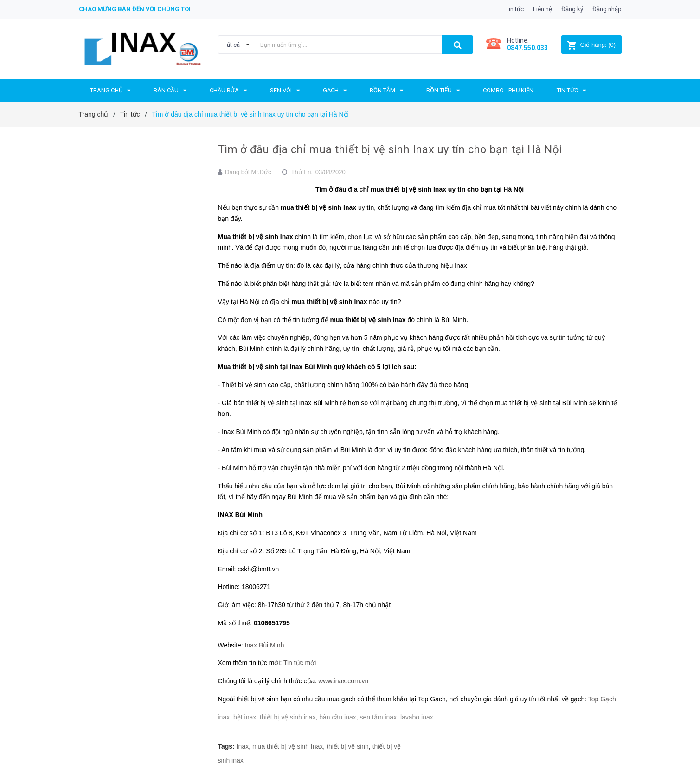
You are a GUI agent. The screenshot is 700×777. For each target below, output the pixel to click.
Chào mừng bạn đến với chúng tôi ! (136, 9)
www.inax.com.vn (343, 681)
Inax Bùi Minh (265, 645)
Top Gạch (602, 699)
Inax (243, 746)
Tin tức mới (300, 663)
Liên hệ (543, 9)
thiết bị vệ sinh (348, 746)
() (591, 45)
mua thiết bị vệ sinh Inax (288, 746)
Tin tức (515, 9)
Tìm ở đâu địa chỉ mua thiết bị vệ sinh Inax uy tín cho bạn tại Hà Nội (390, 149)
